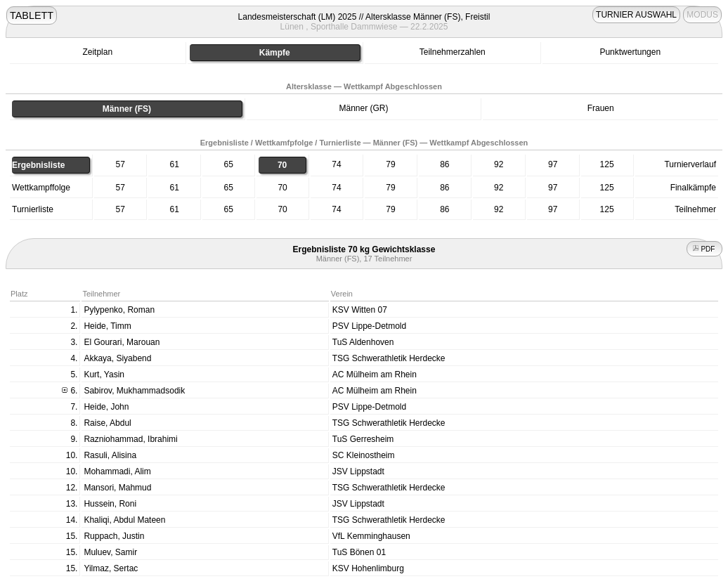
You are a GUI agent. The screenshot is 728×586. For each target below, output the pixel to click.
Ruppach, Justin (114, 536)
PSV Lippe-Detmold (369, 326)
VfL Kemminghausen (371, 536)
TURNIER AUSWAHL (636, 15)
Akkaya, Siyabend (117, 358)
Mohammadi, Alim (117, 471)
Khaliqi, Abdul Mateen (124, 520)
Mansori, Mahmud (117, 488)
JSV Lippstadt (358, 471)
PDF (705, 249)
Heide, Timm (107, 326)
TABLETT (32, 15)
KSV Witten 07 (360, 310)
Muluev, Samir (110, 552)
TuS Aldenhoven (363, 342)
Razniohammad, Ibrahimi (130, 439)
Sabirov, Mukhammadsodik (134, 391)
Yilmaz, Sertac (111, 568)
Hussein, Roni (110, 504)
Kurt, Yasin (104, 375)
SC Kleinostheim (364, 455)
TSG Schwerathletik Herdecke (389, 358)
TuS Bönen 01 (359, 552)
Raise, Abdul (107, 423)
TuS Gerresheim (363, 439)
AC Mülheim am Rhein (375, 375)
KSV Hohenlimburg (368, 568)
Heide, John (106, 407)
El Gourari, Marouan (122, 342)
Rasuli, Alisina (110, 455)
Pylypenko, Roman (119, 310)
